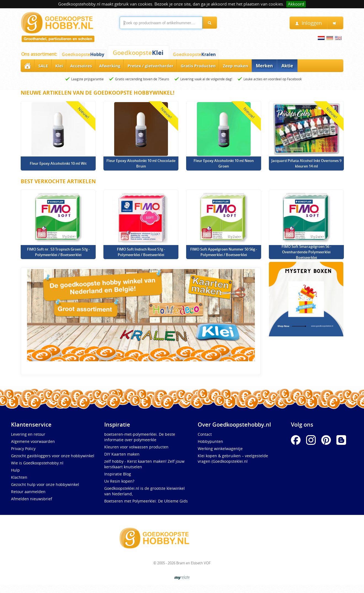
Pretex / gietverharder (150, 66)
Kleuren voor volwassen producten (136, 447)
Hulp (15, 470)
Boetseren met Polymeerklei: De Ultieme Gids (146, 501)
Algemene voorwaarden (33, 441)
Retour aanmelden (28, 492)
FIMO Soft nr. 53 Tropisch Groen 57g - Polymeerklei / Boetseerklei (58, 252)
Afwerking (110, 66)
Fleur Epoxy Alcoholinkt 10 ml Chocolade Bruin (141, 163)
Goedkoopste (83, 54)
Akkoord (296, 4)
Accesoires (81, 66)
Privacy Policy (23, 449)
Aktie (287, 66)
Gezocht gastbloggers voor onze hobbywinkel (53, 456)
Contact (205, 434)
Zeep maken (235, 66)
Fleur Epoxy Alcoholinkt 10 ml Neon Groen (224, 163)
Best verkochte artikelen (58, 181)
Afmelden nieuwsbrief (32, 499)
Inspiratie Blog (118, 474)
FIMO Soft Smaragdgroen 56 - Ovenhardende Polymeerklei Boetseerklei (306, 252)
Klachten (19, 477)
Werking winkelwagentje (220, 449)
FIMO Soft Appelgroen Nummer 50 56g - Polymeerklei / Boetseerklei (224, 252)
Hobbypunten (210, 441)
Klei (59, 66)
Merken (264, 66)
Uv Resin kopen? (119, 481)
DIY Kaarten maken (122, 454)
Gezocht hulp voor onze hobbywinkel (45, 484)
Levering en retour (28, 434)
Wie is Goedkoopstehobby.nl (37, 463)
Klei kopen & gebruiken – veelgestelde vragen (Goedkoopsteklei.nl (233, 458)
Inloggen (308, 23)
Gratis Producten (198, 66)
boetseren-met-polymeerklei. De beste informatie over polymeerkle (140, 437)
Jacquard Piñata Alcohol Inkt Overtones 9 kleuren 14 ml (306, 163)
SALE (43, 66)
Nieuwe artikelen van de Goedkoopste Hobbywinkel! (97, 93)
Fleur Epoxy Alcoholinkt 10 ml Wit (58, 163)
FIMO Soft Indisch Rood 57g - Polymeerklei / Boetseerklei (141, 252)
